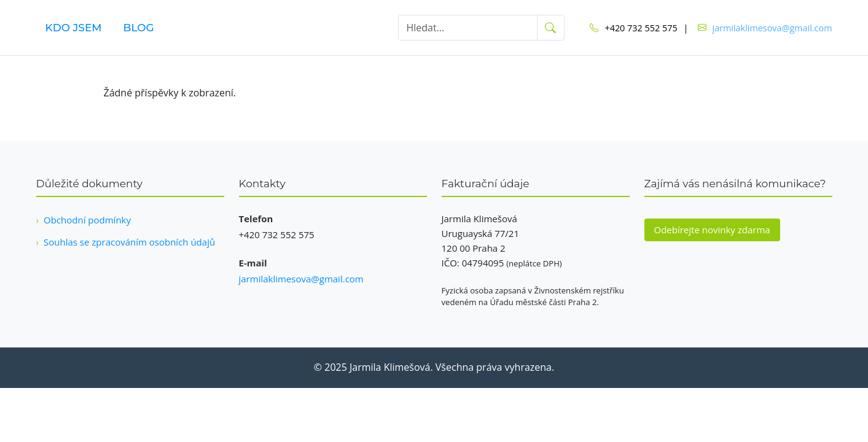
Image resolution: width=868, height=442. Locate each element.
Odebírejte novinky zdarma (712, 230)
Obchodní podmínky (87, 220)
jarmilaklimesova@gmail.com (772, 28)
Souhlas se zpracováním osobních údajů (129, 242)
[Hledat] (468, 28)
